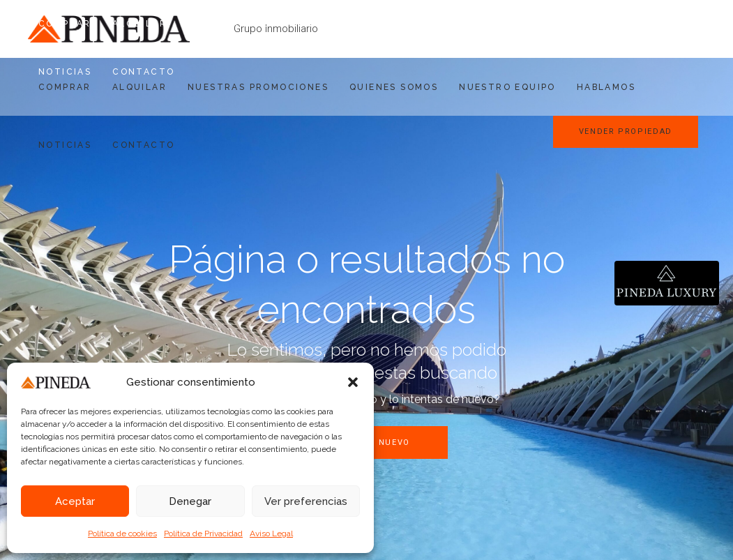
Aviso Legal (271, 533)
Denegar (190, 501)
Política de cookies (122, 533)
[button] (353, 382)
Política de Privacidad (203, 533)
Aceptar (75, 501)
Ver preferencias (306, 501)
